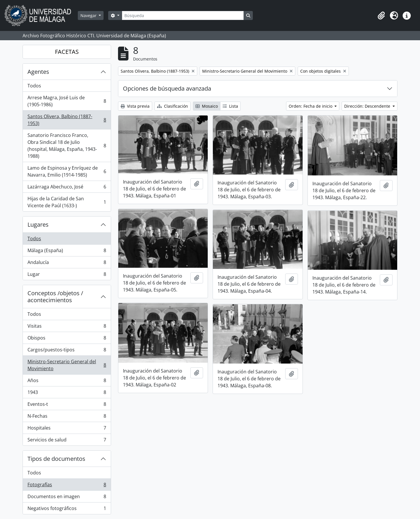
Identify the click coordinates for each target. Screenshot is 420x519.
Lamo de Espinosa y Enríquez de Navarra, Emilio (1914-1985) (67, 171)
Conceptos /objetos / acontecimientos (55, 297)
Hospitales (67, 429)
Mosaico (207, 106)
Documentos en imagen (67, 498)
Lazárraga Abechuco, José (67, 188)
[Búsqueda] (183, 15)
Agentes (38, 72)
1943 (67, 394)
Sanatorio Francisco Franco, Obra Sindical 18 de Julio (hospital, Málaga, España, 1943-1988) (67, 146)
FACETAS (67, 52)
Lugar (67, 275)
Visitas (67, 327)
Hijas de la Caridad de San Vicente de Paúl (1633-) (67, 202)
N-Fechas (67, 417)
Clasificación (173, 106)
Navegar (89, 15)
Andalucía (67, 264)
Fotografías (67, 486)
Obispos (67, 339)
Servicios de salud (67, 441)
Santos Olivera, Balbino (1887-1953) (67, 120)
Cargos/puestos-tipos (67, 351)
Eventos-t (67, 405)
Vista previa (135, 106)
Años (67, 382)
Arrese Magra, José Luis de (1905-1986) (67, 101)
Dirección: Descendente (368, 106)
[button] (381, 16)
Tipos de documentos (56, 459)
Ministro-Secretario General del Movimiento (67, 365)
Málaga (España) (67, 252)
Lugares (38, 224)
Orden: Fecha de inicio (311, 106)
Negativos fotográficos (67, 509)
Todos (34, 86)
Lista (230, 106)
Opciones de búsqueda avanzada (167, 88)
